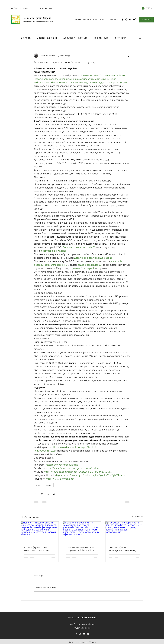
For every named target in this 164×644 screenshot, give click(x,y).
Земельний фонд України (37, 18)
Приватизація (100, 38)
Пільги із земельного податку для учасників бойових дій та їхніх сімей (80, 549)
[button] (140, 38)
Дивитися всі (138, 517)
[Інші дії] (129, 56)
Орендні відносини (47, 38)
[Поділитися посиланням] (54, 494)
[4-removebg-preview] (134, 19)
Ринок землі (120, 38)
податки (48, 485)
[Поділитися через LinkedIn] (48, 494)
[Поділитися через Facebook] (35, 494)
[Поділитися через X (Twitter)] (42, 494)
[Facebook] (123, 19)
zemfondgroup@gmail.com (22, 8)
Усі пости (26, 38)
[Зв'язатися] (146, 20)
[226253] (88, 634)
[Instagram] (126, 19)
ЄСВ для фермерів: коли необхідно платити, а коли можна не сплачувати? (37, 549)
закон (38, 485)
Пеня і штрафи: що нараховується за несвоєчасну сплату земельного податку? (123, 549)
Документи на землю (75, 38)
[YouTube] (130, 19)
